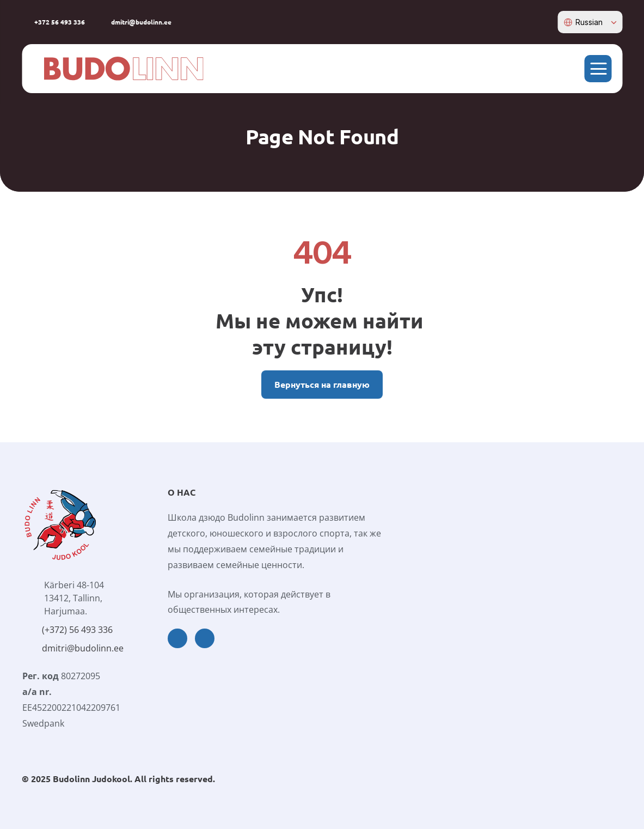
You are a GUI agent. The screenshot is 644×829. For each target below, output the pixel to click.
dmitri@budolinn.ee (83, 648)
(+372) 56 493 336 (77, 630)
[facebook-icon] (530, 22)
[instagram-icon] (547, 22)
